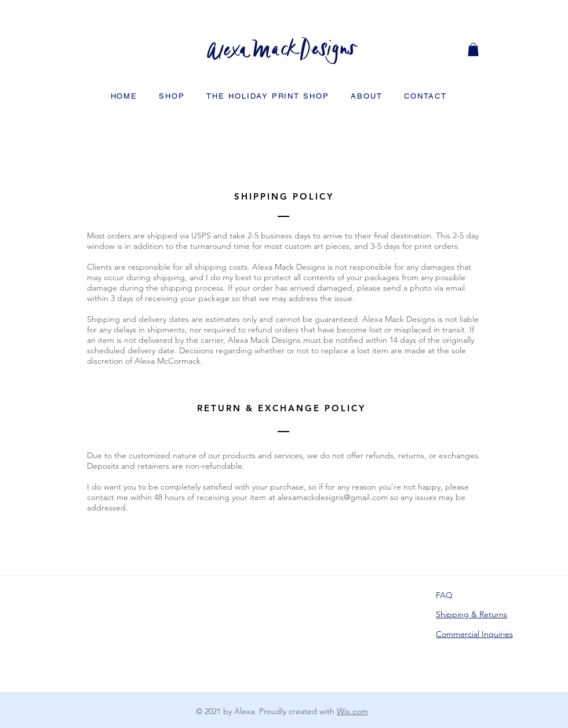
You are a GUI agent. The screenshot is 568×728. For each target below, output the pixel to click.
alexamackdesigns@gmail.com (333, 497)
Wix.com (352, 711)
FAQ (444, 595)
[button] (473, 50)
